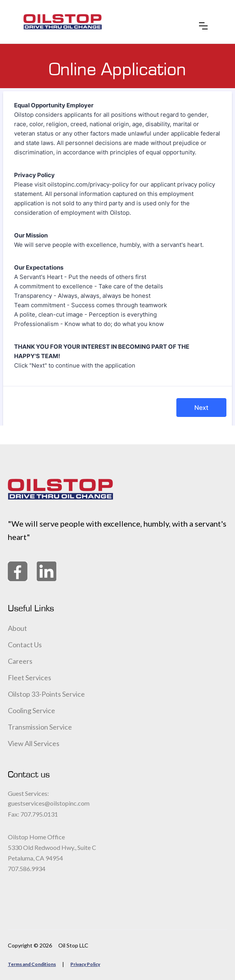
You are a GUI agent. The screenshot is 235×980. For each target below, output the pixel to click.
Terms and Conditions (32, 964)
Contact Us (25, 645)
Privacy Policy (85, 964)
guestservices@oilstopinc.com (49, 803)
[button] (203, 22)
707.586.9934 (27, 869)
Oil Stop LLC (73, 945)
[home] (63, 22)
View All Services (34, 743)
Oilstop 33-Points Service (46, 694)
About (17, 628)
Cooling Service (31, 710)
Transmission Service (40, 727)
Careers (20, 661)
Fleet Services (30, 677)
